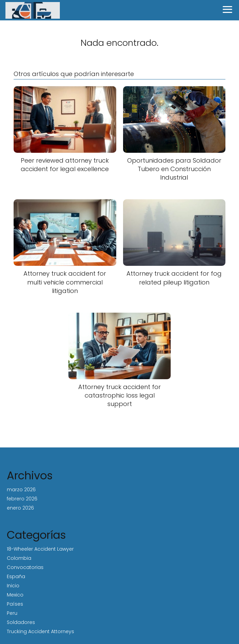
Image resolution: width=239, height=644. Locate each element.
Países (15, 604)
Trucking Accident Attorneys (40, 631)
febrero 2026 (22, 499)
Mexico (15, 595)
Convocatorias (25, 567)
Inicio (13, 586)
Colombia (19, 558)
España (16, 576)
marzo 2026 (21, 490)
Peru (12, 613)
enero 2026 (20, 508)
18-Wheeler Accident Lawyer (40, 549)
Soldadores (21, 622)
